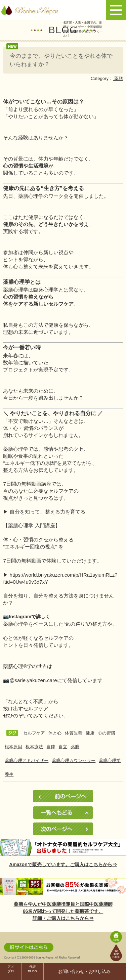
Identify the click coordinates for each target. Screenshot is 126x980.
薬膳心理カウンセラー (74, 761)
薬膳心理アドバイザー (27, 761)
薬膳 (118, 78)
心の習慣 (107, 733)
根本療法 (34, 747)
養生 (9, 774)
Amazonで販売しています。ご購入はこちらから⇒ (63, 864)
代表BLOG (32, 969)
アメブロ (11, 969)
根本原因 (13, 747)
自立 (63, 747)
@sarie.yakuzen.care (33, 680)
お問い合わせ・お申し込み (84, 972)
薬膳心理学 (110, 761)
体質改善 (74, 733)
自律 (51, 747)
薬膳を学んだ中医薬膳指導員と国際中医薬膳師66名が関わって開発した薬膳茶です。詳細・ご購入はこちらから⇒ (63, 911)
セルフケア (34, 733)
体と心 (55, 733)
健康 (90, 733)
